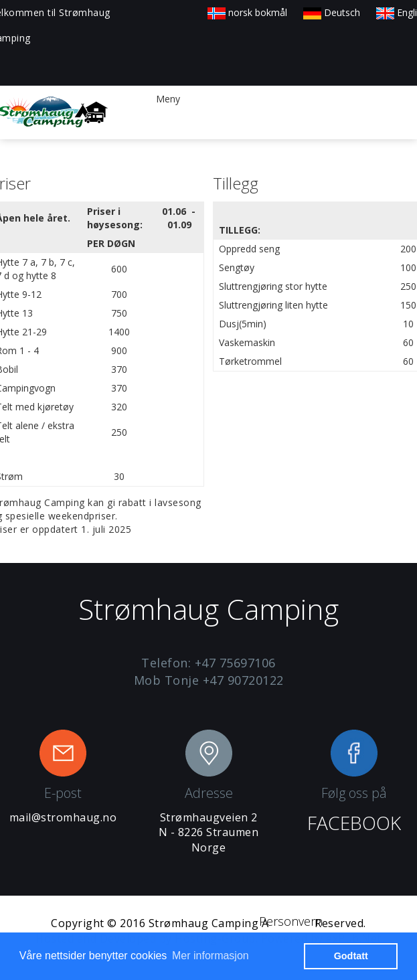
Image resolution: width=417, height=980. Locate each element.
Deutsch (332, 12)
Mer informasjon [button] (211, 956)
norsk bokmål (247, 12)
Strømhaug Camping (204, 923)
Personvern (291, 921)
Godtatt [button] (351, 956)
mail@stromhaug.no (63, 817)
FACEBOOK (354, 823)
